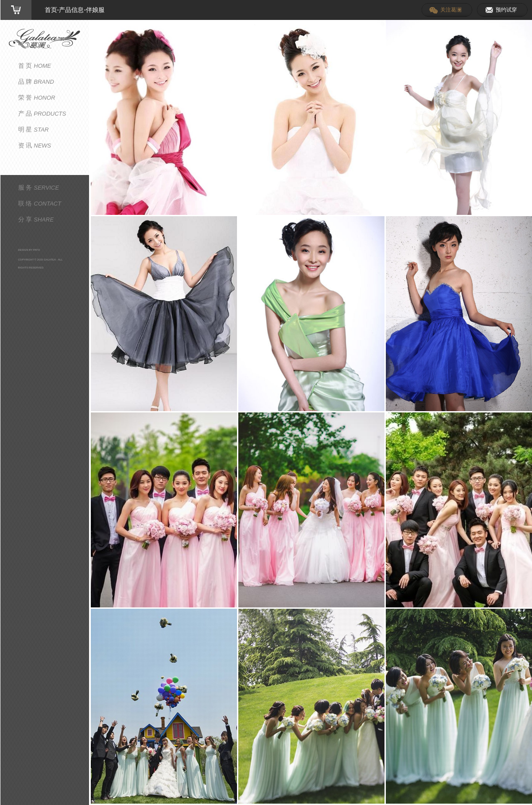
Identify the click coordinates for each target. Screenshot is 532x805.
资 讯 (35, 145)
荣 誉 (37, 97)
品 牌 (36, 82)
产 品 (42, 113)
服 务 (39, 187)
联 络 (40, 203)
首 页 (35, 66)
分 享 (36, 219)
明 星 (34, 129)
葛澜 (45, 39)
